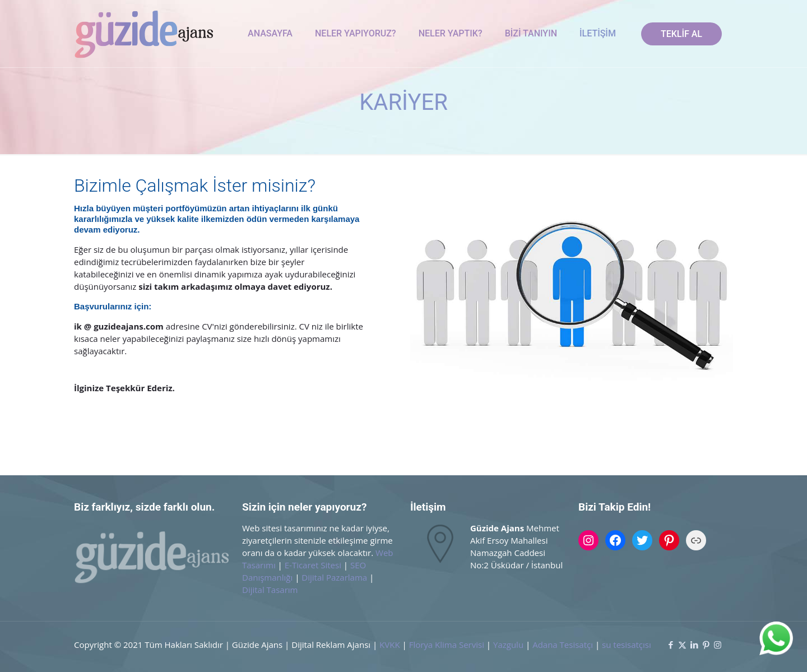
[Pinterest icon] (706, 645)
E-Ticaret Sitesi (313, 565)
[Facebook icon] (671, 645)
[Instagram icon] (718, 645)
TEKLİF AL (681, 34)
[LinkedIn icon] (694, 645)
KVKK (390, 645)
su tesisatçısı (627, 645)
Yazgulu (508, 645)
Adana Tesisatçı (563, 645)
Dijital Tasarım (270, 590)
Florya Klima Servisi (448, 645)
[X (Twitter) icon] (682, 645)
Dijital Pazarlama (334, 577)
